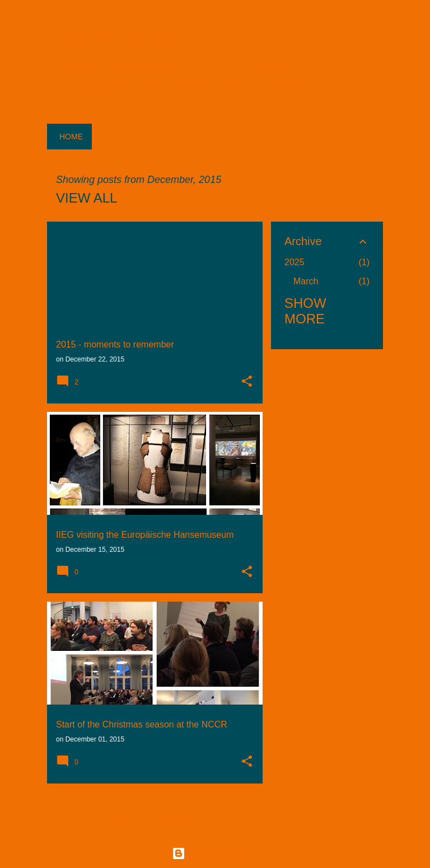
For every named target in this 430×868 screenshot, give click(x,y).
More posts (155, 815)
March (306, 281)
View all (87, 198)
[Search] (376, 36)
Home (71, 137)
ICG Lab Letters (127, 34)
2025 (295, 262)
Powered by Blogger (215, 853)
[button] (247, 382)
